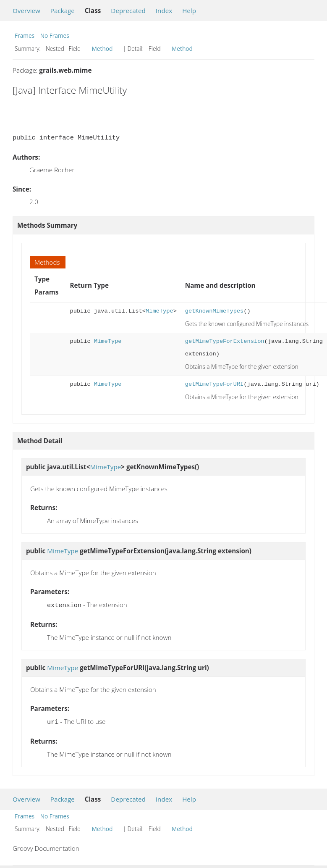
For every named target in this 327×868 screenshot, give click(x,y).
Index (164, 11)
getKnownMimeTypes (214, 311)
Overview (26, 11)
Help (189, 11)
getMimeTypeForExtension (225, 341)
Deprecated (128, 11)
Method (102, 49)
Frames (25, 36)
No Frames (55, 36)
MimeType (160, 311)
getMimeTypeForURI (214, 384)
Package (63, 11)
